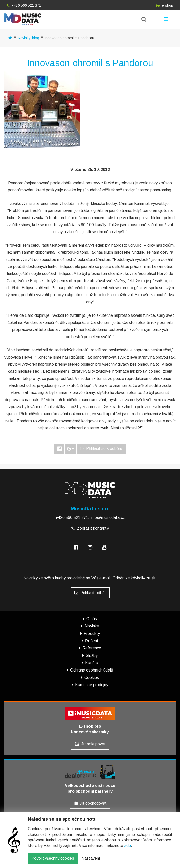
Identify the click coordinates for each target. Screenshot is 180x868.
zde (128, 846)
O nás (92, 619)
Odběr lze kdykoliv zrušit (134, 578)
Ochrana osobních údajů (92, 670)
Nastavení (91, 859)
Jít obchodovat (90, 803)
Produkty (92, 633)
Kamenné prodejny (92, 685)
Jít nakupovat (90, 744)
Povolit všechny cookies (53, 859)
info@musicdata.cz (108, 517)
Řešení (92, 641)
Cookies (92, 677)
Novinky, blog (28, 38)
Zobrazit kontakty (90, 528)
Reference (92, 648)
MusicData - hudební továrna (23, 19)
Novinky (92, 626)
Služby (92, 655)
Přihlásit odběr (90, 593)
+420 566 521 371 (24, 5)
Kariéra (92, 663)
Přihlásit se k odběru (101, 449)
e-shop (165, 5)
